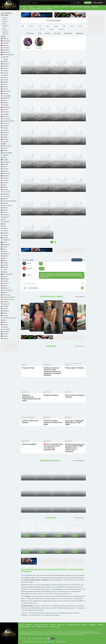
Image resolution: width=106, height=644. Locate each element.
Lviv (27, 94)
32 (43, 93)
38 (75, 69)
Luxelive (29, 275)
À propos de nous (55, 627)
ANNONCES (95, 7)
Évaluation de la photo (76, 7)
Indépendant (80, 33)
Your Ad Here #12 (45, 561)
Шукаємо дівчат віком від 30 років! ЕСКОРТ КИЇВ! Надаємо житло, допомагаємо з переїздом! (75, 448)
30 (45, 140)
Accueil (24, 7)
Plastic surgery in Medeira (75, 368)
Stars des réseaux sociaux (44, 7)
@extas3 (51, 642)
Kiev (48, 589)
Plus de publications (79, 461)
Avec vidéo (57, 33)
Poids (64, 26)
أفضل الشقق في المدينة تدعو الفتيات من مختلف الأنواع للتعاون (74, 422)
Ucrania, (24, 71)
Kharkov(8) (5, 22)
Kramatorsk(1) (6, 26)
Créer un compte (98, 3)
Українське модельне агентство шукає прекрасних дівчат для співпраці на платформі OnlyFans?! (52, 371)
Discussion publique (35, 9)
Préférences (62, 29)
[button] (23, 317)
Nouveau (48, 33)
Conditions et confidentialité (39, 638)
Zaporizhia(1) (5, 34)
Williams (29, 268)
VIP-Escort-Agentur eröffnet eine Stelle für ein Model (53, 422)
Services (80, 26)
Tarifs (40, 26)
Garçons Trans (64, 7)
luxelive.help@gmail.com (62, 642)
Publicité (49, 9)
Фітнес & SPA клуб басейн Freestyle (75, 396)
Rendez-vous (32, 7)
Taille (72, 26)
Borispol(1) (5, 18)
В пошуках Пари (28, 368)
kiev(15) (4, 24)
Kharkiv (79, 589)
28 (43, 69)
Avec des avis (30, 33)
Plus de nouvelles (80, 518)
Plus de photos (80, 297)
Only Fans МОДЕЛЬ (29, 444)
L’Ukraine (24, 575)
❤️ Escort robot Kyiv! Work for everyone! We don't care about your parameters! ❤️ (53, 447)
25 (75, 140)
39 (75, 93)
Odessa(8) (5, 30)
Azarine (29, 263)
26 (27, 69)
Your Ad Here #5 (70, 338)
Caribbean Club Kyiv (51, 395)
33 (60, 163)
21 (27, 211)
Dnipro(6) (4, 20)
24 (62, 116)
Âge (23, 26)
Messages (87, 7)
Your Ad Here (10, 346)
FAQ (44, 9)
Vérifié (40, 33)
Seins (48, 26)
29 (59, 93)
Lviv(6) (4, 28)
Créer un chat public (33, 288)
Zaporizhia (77, 165)
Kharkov (77, 118)
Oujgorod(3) (5, 32)
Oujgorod (61, 71)
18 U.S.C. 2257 (23, 638)
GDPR (29, 638)
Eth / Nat (42, 29)
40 (75, 211)
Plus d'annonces (80, 346)
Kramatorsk (45, 141)
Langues (51, 29)
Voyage (56, 26)
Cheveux (31, 26)
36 (27, 234)
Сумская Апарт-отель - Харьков (31, 421)
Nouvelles (25, 9)
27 (60, 140)
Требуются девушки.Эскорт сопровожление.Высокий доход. (31, 398)
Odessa (28, 71)
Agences (56, 7)
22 (43, 211)
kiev (43, 71)
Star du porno (68, 33)
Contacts (46, 627)
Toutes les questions (65, 260)
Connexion (88, 3)
